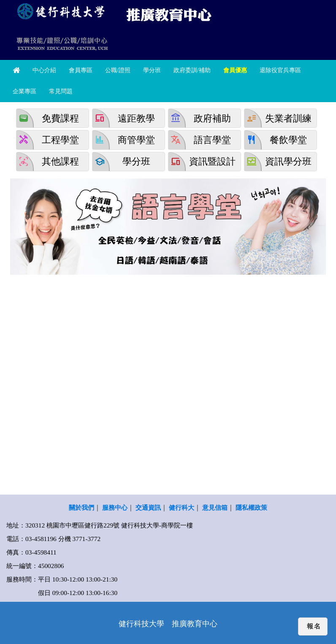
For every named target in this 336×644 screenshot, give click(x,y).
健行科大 (182, 507)
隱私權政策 (251, 507)
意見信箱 (215, 507)
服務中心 (115, 507)
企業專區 (24, 91)
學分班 (152, 70)
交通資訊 (148, 507)
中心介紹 (44, 70)
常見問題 (61, 91)
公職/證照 (118, 70)
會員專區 (81, 70)
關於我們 (81, 507)
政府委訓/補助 (192, 70)
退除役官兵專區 (280, 70)
